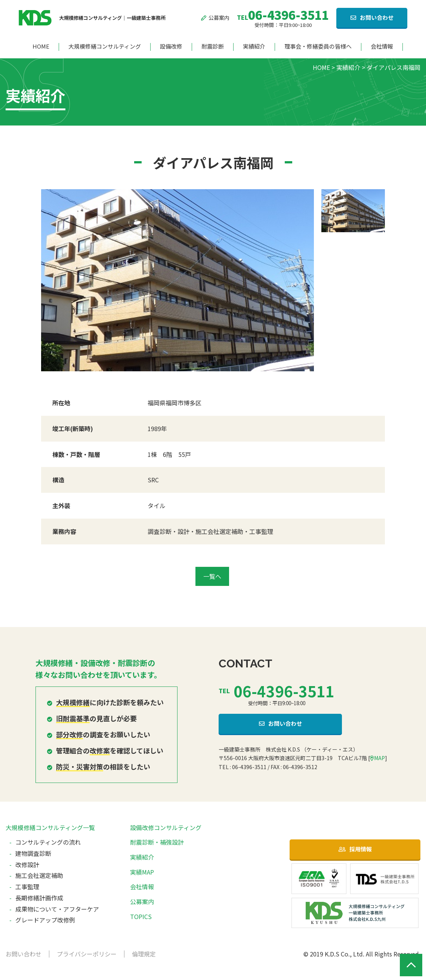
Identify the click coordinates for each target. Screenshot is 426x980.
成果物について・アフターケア (57, 909)
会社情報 (382, 47)
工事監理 (27, 887)
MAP (377, 758)
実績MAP (142, 872)
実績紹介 (254, 47)
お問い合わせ (377, 17)
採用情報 (361, 849)
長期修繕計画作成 (39, 898)
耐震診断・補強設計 (157, 842)
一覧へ (212, 576)
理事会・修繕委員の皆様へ (318, 47)
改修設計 (27, 864)
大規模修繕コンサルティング (105, 47)
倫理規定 (144, 954)
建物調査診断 (33, 853)
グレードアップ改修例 (45, 920)
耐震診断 (213, 47)
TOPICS (141, 916)
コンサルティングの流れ (48, 842)
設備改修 (171, 47)
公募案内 (215, 18)
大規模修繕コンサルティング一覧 (50, 827)
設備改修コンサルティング (166, 827)
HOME (41, 47)
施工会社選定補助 (39, 875)
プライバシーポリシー (87, 954)
